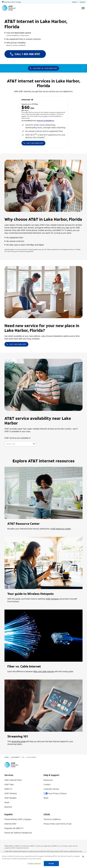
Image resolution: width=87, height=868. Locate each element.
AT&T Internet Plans (13, 780)
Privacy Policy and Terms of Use (57, 824)
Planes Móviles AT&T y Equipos (18, 819)
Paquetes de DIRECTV (14, 828)
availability (16, 757)
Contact (47, 784)
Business (8, 807)
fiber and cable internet (44, 671)
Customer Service (51, 789)
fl (23, 757)
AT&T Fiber (9, 784)
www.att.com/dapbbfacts (45, 121)
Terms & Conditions (52, 819)
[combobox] (18, 444)
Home (7, 757)
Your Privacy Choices (55, 793)
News (46, 798)
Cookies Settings (34, 863)
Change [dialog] (18, 2)
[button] (34, 444)
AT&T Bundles (10, 798)
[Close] (83, 857)
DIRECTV (8, 789)
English (74, 2)
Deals (7, 802)
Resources (48, 780)
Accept (51, 863)
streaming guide (19, 741)
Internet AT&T (10, 824)
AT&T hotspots (52, 599)
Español (82, 2)
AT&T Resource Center (61, 529)
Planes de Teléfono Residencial (18, 833)
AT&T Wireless (11, 793)
